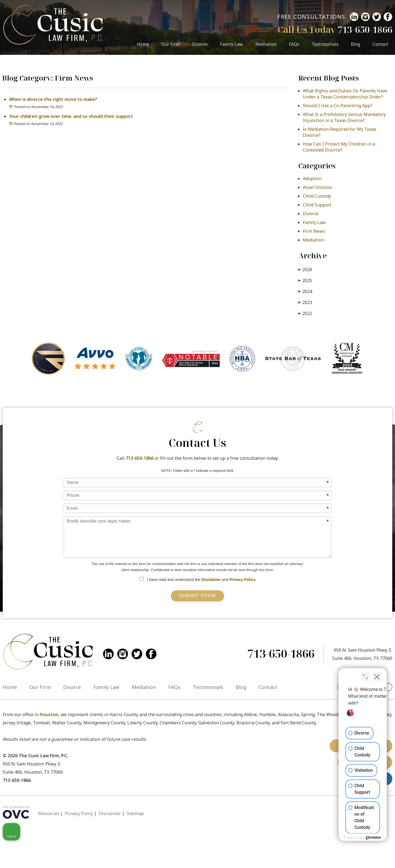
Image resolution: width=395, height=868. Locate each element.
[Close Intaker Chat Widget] (377, 674)
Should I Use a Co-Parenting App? (338, 106)
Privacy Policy (242, 580)
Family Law (232, 44)
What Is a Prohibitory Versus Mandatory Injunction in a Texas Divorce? (344, 117)
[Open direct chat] (365, 674)
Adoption (312, 178)
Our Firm (170, 44)
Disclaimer (211, 580)
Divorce (200, 44)
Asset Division (318, 187)
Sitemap (135, 813)
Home (143, 44)
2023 (305, 302)
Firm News (314, 231)
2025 (305, 280)
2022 (305, 313)
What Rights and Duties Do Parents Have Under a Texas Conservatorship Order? (345, 94)
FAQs (294, 44)
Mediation (266, 44)
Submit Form (198, 596)
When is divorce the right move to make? (53, 99)
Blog (356, 44)
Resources (49, 813)
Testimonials (325, 44)
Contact (380, 44)
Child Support (317, 205)
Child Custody (317, 196)
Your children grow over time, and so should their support (71, 116)
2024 (305, 291)
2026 (305, 269)
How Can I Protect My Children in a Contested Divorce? (339, 147)
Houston (49, 714)
